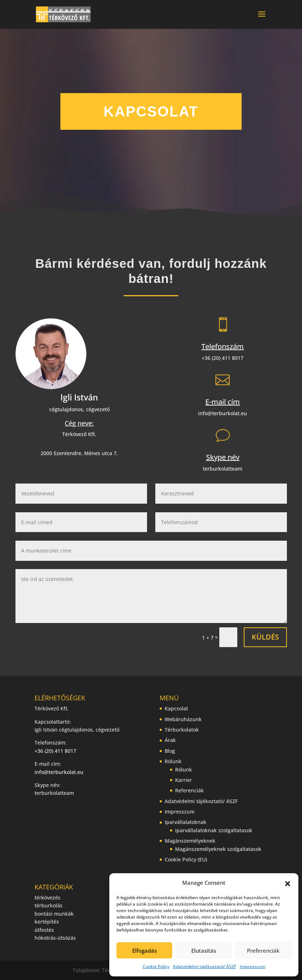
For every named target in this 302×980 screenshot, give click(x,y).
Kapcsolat (176, 708)
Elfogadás (145, 951)
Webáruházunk (183, 719)
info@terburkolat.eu (223, 413)
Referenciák (189, 790)
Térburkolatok (182, 730)
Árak (170, 740)
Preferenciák (263, 951)
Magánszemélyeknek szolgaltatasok (218, 849)
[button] (288, 883)
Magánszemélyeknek (190, 841)
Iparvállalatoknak (186, 822)
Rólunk (173, 761)
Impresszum (253, 967)
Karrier (184, 780)
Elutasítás (204, 951)
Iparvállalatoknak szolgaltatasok (214, 830)
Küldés (265, 637)
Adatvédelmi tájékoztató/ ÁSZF (205, 967)
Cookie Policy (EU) (186, 859)
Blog (170, 751)
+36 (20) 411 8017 (223, 358)
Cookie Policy (156, 967)
